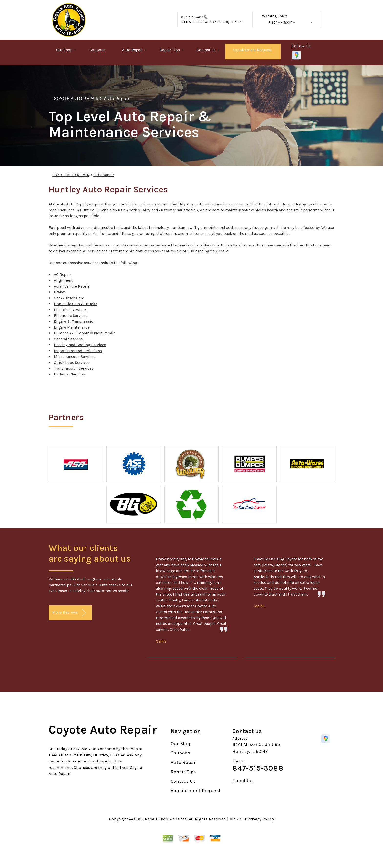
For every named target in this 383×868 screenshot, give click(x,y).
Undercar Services (70, 374)
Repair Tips (170, 50)
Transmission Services (74, 368)
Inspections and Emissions (78, 351)
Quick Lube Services (72, 362)
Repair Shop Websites (166, 819)
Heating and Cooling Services (80, 345)
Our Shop (64, 50)
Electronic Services (71, 316)
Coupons (97, 50)
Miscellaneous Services (75, 357)
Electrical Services (70, 310)
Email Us (242, 781)
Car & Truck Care (69, 298)
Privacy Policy (261, 819)
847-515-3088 (192, 17)
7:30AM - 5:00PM (282, 23)
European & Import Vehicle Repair (84, 333)
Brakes (60, 292)
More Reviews (69, 613)
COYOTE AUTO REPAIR (75, 99)
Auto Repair (133, 50)
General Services (68, 339)
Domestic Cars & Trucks (76, 304)
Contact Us (206, 50)
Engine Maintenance (72, 327)
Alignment (63, 280)
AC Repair (63, 274)
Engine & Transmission (75, 321)
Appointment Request (252, 50)
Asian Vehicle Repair (72, 286)
